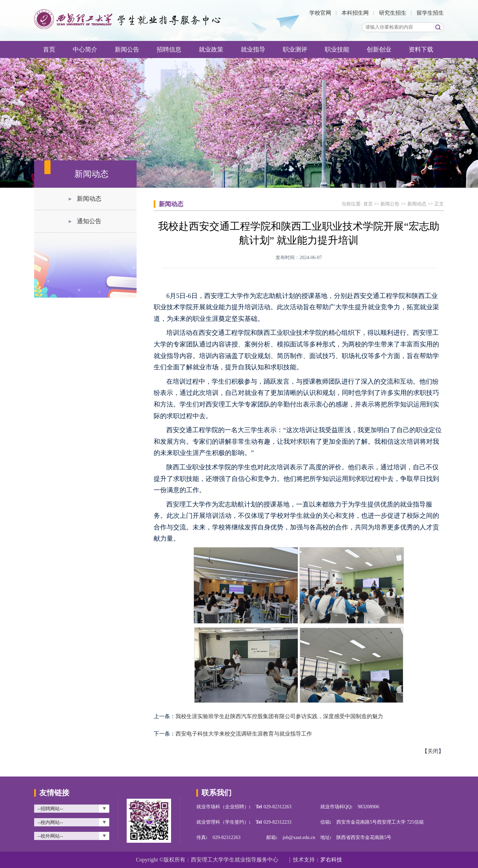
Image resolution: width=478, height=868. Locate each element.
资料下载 (421, 49)
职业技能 (337, 49)
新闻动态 (89, 199)
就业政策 (211, 49)
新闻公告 (127, 49)
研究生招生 (393, 13)
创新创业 (379, 49)
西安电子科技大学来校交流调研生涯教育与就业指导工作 (244, 734)
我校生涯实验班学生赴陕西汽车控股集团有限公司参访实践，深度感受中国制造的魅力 (279, 716)
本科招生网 (355, 13)
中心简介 (85, 49)
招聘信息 (169, 49)
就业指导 (253, 49)
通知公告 (89, 221)
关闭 (433, 751)
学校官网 (320, 13)
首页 (49, 49)
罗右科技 (331, 860)
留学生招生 (430, 13)
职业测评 (295, 49)
